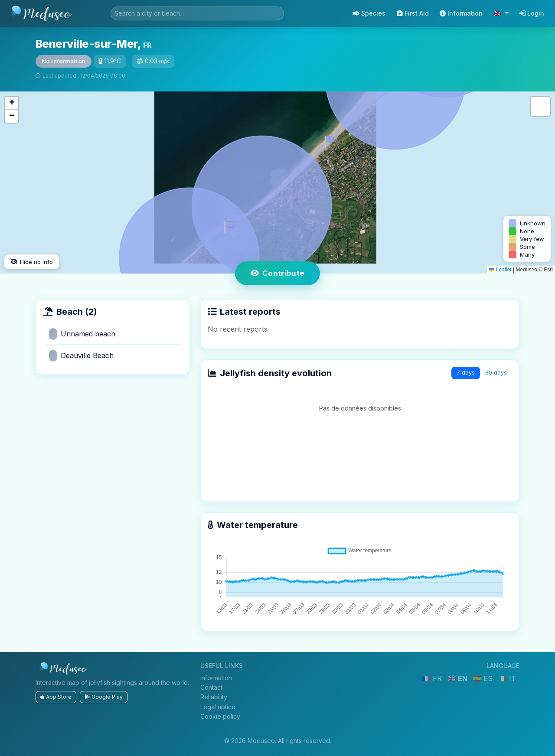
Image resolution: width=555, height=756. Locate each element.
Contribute (278, 273)
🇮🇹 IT (507, 678)
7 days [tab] (466, 373)
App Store (56, 697)
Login (532, 13)
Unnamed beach (82, 334)
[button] (227, 225)
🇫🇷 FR (433, 678)
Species (369, 13)
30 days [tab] (496, 373)
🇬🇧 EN (458, 678)
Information (461, 13)
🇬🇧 (499, 13)
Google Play (104, 697)
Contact (211, 687)
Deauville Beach (81, 356)
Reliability (214, 697)
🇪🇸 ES (484, 678)
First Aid (413, 13)
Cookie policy (220, 716)
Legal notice (218, 707)
